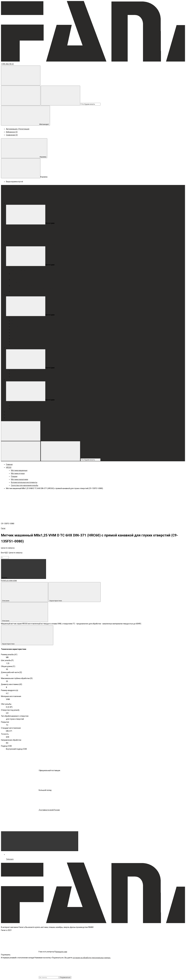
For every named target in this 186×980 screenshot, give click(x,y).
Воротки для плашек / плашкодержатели (47, 289)
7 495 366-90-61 (7, 64)
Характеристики (74, 592)
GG (37, 271)
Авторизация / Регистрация (18, 129)
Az (60, 271)
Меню (27, 203)
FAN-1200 (31, 271)
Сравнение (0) (12, 135)
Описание (24, 592)
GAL (50, 271)
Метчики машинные (19, 268)
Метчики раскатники (20, 292)
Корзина (24, 148)
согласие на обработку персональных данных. (92, 958)
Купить (23, 569)
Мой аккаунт (25, 116)
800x (25, 271)
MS (20, 283)
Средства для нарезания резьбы (25, 485)
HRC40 (14, 277)
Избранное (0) (12, 132)
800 (21, 271)
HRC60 (41, 271)
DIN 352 (24, 277)
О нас (8, 412)
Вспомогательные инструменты (24, 286)
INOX (46, 271)
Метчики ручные (18, 274)
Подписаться (65, 977)
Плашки (14, 280)
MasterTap (15, 271)
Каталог (9, 415)
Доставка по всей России (30, 810)
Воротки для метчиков (20, 289)
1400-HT (55, 271)
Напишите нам (61, 952)
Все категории (31, 245)
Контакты (10, 418)
